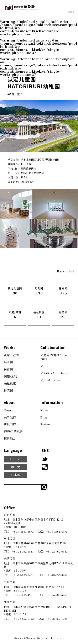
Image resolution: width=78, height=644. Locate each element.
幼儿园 (8, 362)
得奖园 (8, 390)
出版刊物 (10, 424)
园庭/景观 (11, 376)
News (44, 410)
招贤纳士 (10, 438)
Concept (10, 410)
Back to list (65, 271)
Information (52, 402)
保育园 (8, 369)
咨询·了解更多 (13, 431)
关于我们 (10, 417)
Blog (44, 417)
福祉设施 (10, 383)
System (46, 424)
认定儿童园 (11, 355)
